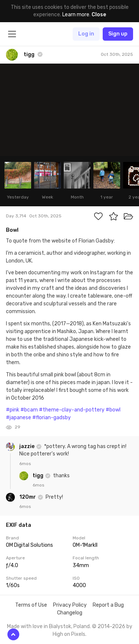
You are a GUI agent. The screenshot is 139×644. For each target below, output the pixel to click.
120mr (28, 497)
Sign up (118, 34)
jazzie (27, 446)
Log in (86, 34)
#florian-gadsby (52, 418)
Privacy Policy (70, 605)
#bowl (113, 410)
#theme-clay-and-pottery (72, 410)
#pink (13, 410)
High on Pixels (69, 634)
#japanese (19, 418)
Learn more (76, 15)
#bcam (29, 410)
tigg (39, 476)
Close (99, 15)
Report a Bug (108, 605)
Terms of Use (31, 605)
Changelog (70, 613)
